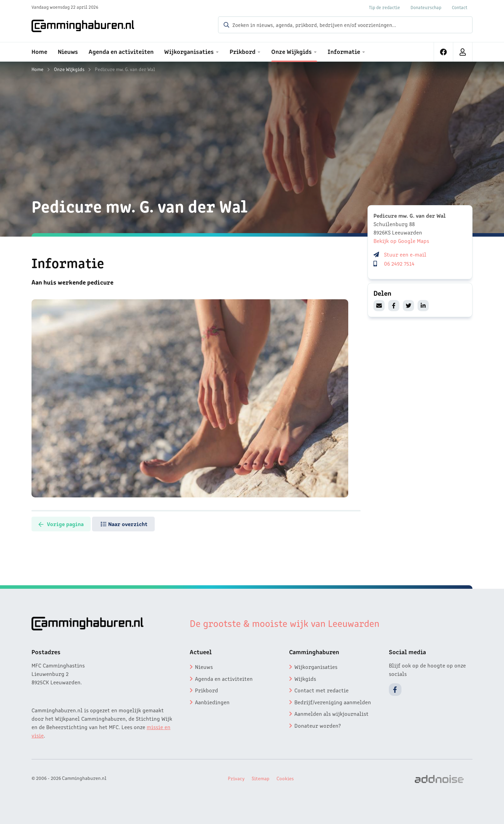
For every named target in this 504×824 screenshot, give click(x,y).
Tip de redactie (384, 7)
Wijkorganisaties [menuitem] (189, 51)
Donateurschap (426, 7)
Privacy (236, 777)
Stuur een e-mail (405, 254)
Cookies (285, 777)
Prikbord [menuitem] (243, 51)
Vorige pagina (65, 523)
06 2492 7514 (399, 263)
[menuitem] (444, 52)
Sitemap (261, 777)
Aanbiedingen (212, 701)
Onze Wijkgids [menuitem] (292, 51)
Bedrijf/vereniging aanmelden (333, 701)
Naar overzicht (135, 523)
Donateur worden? (318, 725)
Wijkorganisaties (316, 666)
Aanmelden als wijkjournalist (331, 713)
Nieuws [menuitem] (68, 51)
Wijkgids (305, 678)
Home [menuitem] (39, 51)
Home (37, 69)
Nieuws (204, 666)
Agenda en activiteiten (224, 678)
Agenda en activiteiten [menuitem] (121, 51)
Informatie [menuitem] (344, 51)
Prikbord (206, 690)
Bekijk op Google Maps (401, 240)
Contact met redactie (321, 690)
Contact (460, 7)
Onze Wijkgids (69, 69)
